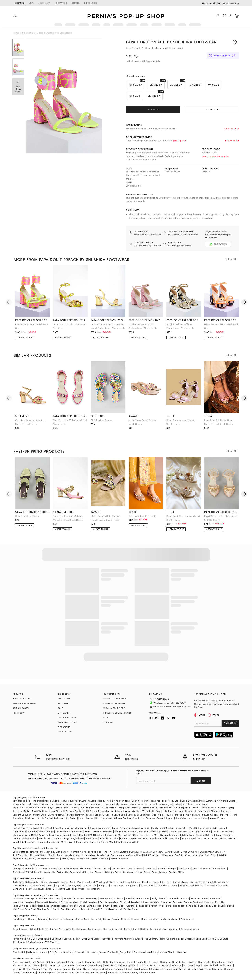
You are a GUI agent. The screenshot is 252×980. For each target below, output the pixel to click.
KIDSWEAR (61, 3)
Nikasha (136, 814)
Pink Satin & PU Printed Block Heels (32, 329)
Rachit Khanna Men (73, 838)
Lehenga (43, 921)
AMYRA (222, 858)
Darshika (108, 834)
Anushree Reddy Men (50, 838)
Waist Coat (102, 884)
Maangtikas (106, 901)
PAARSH (58, 841)
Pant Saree (144, 875)
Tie (88, 891)
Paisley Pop (68, 861)
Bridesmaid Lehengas (165, 871)
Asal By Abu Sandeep (119, 803)
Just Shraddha (20, 858)
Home (16, 33)
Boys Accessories (190, 931)
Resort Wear (220, 871)
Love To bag (95, 854)
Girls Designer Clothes (24, 921)
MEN (31, 3)
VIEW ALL (232, 262)
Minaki (52, 858)
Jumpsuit (104, 888)
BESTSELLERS (64, 701)
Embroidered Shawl (111, 912)
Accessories (117, 888)
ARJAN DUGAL (132, 838)
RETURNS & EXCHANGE (114, 706)
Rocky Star (174, 803)
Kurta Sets (42, 871)
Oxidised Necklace (61, 908)
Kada (74, 908)
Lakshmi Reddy (72, 941)
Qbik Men (18, 838)
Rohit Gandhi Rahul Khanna (98, 814)
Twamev (32, 834)
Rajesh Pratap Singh (112, 810)
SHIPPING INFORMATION (115, 701)
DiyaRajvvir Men (150, 838)
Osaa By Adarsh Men (192, 803)
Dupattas (75, 875)
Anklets (185, 901)
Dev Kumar (120, 834)
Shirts (44, 884)
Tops (130, 871)
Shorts (165, 884)
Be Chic (179, 858)
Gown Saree (130, 875)
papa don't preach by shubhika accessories (70, 419)
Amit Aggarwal (178, 814)
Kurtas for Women (68, 871)
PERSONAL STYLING (68, 725)
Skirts (29, 875)
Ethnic (174, 888)
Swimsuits (62, 875)
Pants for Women (202, 871)
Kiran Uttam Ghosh (141, 807)
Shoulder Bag (44, 912)
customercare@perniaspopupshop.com (172, 707)
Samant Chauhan (22, 817)
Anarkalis (30, 871)
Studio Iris (139, 821)
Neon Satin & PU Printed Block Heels (221, 329)
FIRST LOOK (91, 3)
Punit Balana (71, 810)
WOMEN (19, 3)
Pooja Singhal (52, 803)
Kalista (125, 807)
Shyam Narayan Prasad (80, 817)
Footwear (79, 891)
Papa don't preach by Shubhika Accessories (36, 861)
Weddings (152, 955)
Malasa (32, 821)
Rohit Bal (178, 810)
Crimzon (124, 861)
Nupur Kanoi (202, 807)
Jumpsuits (49, 875)
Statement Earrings (172, 905)
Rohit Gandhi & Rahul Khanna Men (161, 841)
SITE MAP (108, 725)
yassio (95, 514)
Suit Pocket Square (130, 884)
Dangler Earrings (193, 905)
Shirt (135, 931)
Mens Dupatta (89, 888)
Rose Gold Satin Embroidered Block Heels (183, 520)
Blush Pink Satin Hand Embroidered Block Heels (143, 329)
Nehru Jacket (32, 884)
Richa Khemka (86, 821)
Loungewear (132, 888)
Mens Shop (18, 891)
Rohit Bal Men (197, 830)
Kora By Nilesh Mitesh (127, 844)
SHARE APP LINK (231, 726)
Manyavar (48, 807)
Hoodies (147, 884)
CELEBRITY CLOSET (67, 720)
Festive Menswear (36, 891)
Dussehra (92, 955)
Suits (73, 884)
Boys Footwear (170, 931)
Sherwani (54, 884)
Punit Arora (92, 841)
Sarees (53, 871)
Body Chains (158, 901)
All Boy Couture (220, 941)
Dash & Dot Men (29, 830)
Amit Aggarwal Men (200, 834)
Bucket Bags (226, 908)
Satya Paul (67, 803)
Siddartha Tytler (21, 814)
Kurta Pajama (20, 888)
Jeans (225, 884)
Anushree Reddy (97, 803)
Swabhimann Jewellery (212, 854)
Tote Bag (30, 912)
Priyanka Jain (118, 817)
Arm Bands (173, 901)
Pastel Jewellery (89, 905)
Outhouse (135, 854)
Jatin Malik (31, 838)
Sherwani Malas (149, 888)
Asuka (222, 830)
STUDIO (76, 3)
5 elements (23, 419)
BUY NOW (153, 109)
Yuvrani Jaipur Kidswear (128, 941)
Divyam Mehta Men (100, 830)
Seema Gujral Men (191, 841)
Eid (51, 955)
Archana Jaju (61, 821)
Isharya (34, 854)
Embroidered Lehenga (61, 921)
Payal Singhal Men (74, 841)
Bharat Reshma (93, 834)
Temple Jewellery (109, 905)
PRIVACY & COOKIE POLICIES (117, 715)
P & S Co (31, 941)
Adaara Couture (123, 821)
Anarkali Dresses (121, 921)
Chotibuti (57, 941)
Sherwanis (86, 871)
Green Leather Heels (27, 518)
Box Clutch (73, 912)
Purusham (77, 834)
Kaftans (139, 871)
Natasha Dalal (35, 803)
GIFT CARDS (64, 715)
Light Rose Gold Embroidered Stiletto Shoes (221, 520)
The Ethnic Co (63, 834)
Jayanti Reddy (111, 807)
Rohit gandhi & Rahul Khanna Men (169, 830)
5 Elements (167, 858)
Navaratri (80, 955)
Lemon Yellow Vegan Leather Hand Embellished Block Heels (108, 329)
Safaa (73, 821)
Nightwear (87, 875)
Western (184, 888)
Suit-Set (195, 884)
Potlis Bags (119, 908)
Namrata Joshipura (198, 814)
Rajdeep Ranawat (89, 810)
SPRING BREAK (228, 841)
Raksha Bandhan (64, 955)
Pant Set (52, 891)
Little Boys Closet (91, 941)
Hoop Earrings (20, 908)
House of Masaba (174, 817)
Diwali (16, 955)
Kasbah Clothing (205, 838)
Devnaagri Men (158, 834)
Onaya (79, 807)
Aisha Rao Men (114, 838)
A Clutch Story (134, 858)
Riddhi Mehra (132, 810)
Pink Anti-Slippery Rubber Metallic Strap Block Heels (68, 520)
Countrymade (62, 830)
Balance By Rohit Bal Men (52, 844)
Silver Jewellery (151, 905)
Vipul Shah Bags (208, 858)
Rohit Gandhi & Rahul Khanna (200, 810)
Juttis (107, 908)
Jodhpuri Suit (37, 888)
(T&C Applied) (180, 140)
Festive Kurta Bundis (217, 888)
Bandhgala (74, 888)
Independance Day (37, 955)
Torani (233, 817)
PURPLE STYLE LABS (22, 701)
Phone (216, 717)
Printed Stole (131, 912)
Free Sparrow (151, 941)
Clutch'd (124, 854)
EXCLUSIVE (63, 706)
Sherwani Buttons (210, 884)
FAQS (106, 720)
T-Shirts (174, 884)
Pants (80, 884)
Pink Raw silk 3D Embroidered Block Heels (70, 425)
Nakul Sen (188, 807)
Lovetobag (103, 858)
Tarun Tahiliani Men (223, 834)
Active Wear (65, 891)
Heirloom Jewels (199, 901)
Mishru (177, 807)
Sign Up (201, 783)
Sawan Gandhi (210, 817)
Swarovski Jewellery (48, 905)
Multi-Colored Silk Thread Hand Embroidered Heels (105, 520)
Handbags (143, 908)
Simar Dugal (19, 821)
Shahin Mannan (184, 821)
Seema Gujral (225, 810)
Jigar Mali (107, 821)
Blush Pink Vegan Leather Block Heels (181, 425)
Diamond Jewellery (130, 905)
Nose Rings (92, 901)
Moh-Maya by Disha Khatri (55, 854)
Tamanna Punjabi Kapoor (160, 821)
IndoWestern (197, 888)
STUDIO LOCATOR (21, 711)
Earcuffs (130, 901)
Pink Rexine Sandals (102, 423)
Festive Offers (176, 875)
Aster (168, 854)
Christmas (139, 955)
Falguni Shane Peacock (153, 803)
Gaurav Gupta (74, 814)
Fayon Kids (19, 941)
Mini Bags (18, 912)
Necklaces (18, 901)
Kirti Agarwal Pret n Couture (28, 945)
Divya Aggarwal (57, 817)
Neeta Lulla (162, 814)
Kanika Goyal (102, 817)
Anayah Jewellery (86, 858)
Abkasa (100, 838)
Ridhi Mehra (34, 807)
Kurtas (65, 884)
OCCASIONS (64, 730)
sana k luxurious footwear (32, 514)
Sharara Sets (119, 871)
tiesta (170, 419)
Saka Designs (203, 941)
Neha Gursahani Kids (172, 941)
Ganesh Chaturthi (108, 955)
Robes (156, 884)
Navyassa (108, 941)
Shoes (82, 908)
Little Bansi (44, 941)
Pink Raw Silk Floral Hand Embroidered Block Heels (219, 425)
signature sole (63, 514)
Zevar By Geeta (189, 854)
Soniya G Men (210, 841)
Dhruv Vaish (46, 830)
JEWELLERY (45, 3)
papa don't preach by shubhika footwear (32, 323)
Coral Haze (191, 858)
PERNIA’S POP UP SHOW (24, 706)
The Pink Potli (111, 854)
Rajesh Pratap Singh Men (126, 830)
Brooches (96, 891)
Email (200, 717)
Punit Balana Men (178, 834)
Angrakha (61, 888)
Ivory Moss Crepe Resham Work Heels (143, 425)
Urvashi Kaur (201, 821)
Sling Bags (192, 908)
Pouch (154, 908)
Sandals (91, 908)
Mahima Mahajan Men (25, 841)
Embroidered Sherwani (101, 931)
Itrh (97, 821)
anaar (133, 419)
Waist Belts (165, 908)
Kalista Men (188, 838)
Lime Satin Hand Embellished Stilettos (70, 329)
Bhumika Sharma (220, 814)
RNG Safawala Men (131, 841)
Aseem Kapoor (217, 821)
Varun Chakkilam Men (102, 844)
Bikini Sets (18, 875)
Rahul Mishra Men (109, 841)
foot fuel (98, 419)
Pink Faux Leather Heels (142, 518)
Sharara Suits (82, 921)
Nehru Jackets (67, 931)
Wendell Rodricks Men (24, 844)
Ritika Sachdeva (100, 861)
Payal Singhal (57, 814)
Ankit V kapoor (79, 830)
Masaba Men (45, 841)
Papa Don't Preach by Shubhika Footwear (171, 42)
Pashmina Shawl (90, 912)
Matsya (224, 817)
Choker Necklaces (39, 908)
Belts (100, 908)
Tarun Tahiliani (40, 814)
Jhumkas (208, 905)
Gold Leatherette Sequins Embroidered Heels (30, 425)
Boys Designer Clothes (25, 931)
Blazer (127, 931)
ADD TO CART (212, 109)
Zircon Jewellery (70, 905)
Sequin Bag (59, 912)
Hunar (176, 854)
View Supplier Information (215, 156)
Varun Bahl (148, 814)
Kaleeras (119, 901)
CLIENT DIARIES (65, 734)
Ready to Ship (159, 875)
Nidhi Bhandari (151, 858)
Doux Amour (117, 858)
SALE (60, 711)
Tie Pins (114, 884)
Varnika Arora (79, 854)
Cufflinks (164, 888)
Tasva (16, 830)
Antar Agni (80, 803)
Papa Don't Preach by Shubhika (29, 810)
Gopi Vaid (158, 817)
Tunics (148, 871)
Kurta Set (96, 921)
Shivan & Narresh (64, 807)
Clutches (131, 908)
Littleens (189, 941)
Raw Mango (19, 803)
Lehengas (18, 871)
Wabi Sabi (212, 830)
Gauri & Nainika (93, 807)
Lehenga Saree (113, 875)
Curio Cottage (20, 854)
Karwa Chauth (168, 955)
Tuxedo (50, 888)
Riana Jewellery (66, 858)
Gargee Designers (170, 838)
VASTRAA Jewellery (153, 854)
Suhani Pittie (82, 861)
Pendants (215, 901)
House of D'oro (38, 858)
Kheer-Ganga (46, 834)
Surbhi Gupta (45, 821)
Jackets (38, 875)
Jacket (119, 931)
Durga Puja (126, 955)
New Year (183, 955)
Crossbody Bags (209, 908)
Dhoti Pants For (150, 921)
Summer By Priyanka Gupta (221, 803)
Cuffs (39, 901)
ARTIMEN (90, 838)
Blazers (185, 884)
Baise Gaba (19, 807)
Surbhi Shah (40, 817)
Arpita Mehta (193, 817)
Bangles (68, 901)
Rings (59, 901)
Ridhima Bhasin (149, 810)
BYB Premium (52, 945)
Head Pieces (143, 901)
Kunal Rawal (19, 834)
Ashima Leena (122, 814)
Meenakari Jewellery (24, 905)
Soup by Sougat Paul (139, 817)
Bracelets (49, 901)
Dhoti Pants (185, 871)
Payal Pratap (55, 810)
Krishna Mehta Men (138, 834)
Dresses (97, 871)
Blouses (99, 875)
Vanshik (145, 830)
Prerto (114, 861)
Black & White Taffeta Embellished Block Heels (180, 329)
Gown (106, 871)
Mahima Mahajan (162, 807)
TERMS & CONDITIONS (114, 711)
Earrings (30, 901)
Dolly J (135, 803)
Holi (24, 955)
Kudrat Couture (224, 838)
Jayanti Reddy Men (78, 844)
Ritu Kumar (165, 810)
